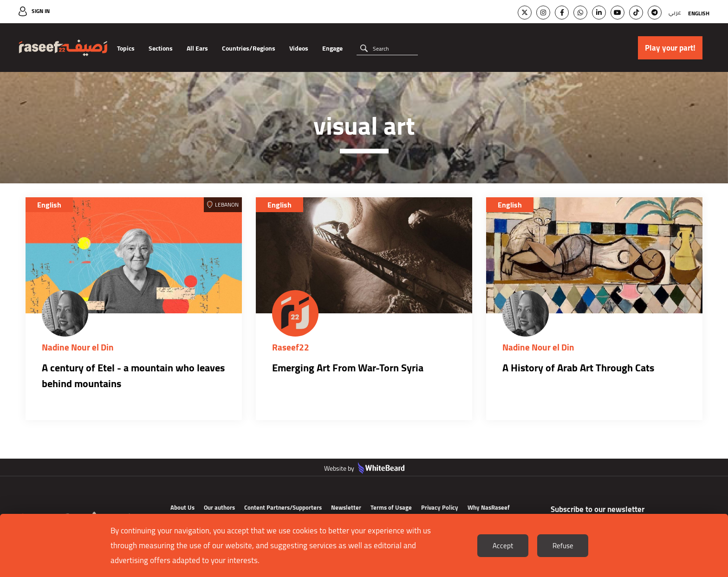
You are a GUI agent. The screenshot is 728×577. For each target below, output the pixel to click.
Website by (364, 468)
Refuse (563, 546)
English (699, 13)
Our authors (219, 507)
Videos (299, 48)
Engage (332, 48)
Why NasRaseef (489, 507)
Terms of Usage (391, 507)
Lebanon (227, 204)
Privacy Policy (440, 507)
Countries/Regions (249, 48)
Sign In (41, 11)
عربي (675, 12)
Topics (126, 48)
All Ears (197, 48)
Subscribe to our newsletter (598, 509)
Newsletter (346, 507)
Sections (161, 48)
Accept (503, 546)
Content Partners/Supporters (283, 507)
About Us (182, 507)
